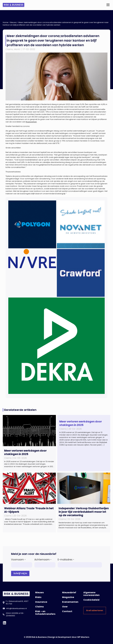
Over (65, 607)
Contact (67, 611)
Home (6, 22)
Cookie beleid (91, 600)
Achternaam (43, 560)
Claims (9, 49)
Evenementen (70, 602)
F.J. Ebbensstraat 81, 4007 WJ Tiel (17, 602)
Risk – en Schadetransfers (45, 613)
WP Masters (83, 637)
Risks (38, 597)
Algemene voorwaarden (91, 594)
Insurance (41, 602)
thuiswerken (31, 122)
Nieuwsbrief (69, 592)
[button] (108, 5)
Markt (17, 49)
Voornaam (18, 560)
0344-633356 (12, 613)
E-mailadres (66, 560)
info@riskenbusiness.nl (16, 608)
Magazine (68, 597)
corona (43, 109)
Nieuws (13, 22)
